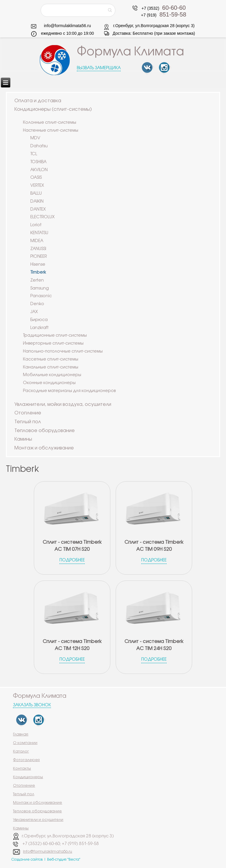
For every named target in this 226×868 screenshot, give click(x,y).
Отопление (28, 413)
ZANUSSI (38, 249)
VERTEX (37, 186)
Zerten (37, 281)
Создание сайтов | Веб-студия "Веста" (46, 860)
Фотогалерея (26, 760)
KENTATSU (39, 233)
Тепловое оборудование (45, 431)
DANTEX (38, 210)
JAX (34, 312)
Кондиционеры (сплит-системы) (53, 109)
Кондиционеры (28, 777)
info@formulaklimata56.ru (67, 26)
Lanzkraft (39, 328)
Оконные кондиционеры (49, 383)
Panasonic (41, 296)
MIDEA (37, 241)
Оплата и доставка (38, 101)
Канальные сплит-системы (51, 367)
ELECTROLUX (43, 217)
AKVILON (39, 170)
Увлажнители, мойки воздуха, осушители (63, 405)
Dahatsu (39, 146)
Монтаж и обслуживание (44, 448)
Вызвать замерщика (99, 68)
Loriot (36, 225)
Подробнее (72, 560)
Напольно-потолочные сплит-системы (63, 352)
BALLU (36, 194)
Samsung (40, 288)
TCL (34, 154)
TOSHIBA (38, 162)
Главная (21, 734)
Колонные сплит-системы (50, 123)
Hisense (38, 265)
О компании (25, 743)
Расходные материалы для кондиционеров (69, 391)
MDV (35, 138)
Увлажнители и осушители (38, 820)
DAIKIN (37, 202)
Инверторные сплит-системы (53, 344)
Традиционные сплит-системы (55, 336)
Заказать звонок (32, 705)
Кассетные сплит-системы (51, 359)
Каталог (21, 751)
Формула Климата (131, 52)
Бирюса (39, 320)
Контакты (22, 768)
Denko (37, 304)
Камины (23, 439)
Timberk (38, 273)
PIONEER (39, 257)
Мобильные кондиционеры (52, 375)
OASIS (36, 178)
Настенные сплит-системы (51, 131)
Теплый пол (28, 422)
